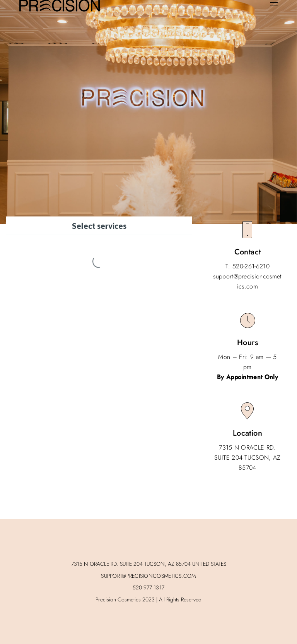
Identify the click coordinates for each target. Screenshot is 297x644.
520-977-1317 (148, 587)
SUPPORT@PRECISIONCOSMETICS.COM (148, 576)
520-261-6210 (251, 266)
